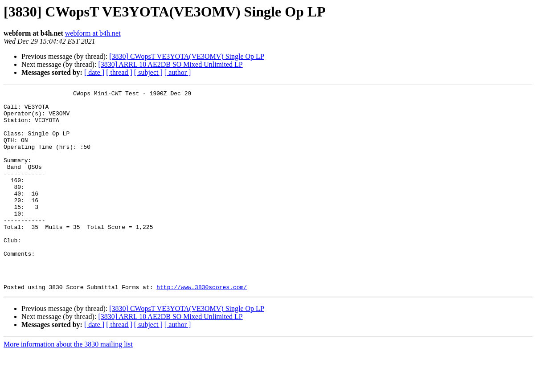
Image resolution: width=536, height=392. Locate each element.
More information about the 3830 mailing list (68, 384)
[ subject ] (148, 72)
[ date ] (94, 72)
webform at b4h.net (93, 33)
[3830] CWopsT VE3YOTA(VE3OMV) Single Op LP (187, 56)
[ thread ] (119, 72)
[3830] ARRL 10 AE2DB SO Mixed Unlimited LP (170, 64)
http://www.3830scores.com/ (202, 327)
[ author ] (178, 72)
